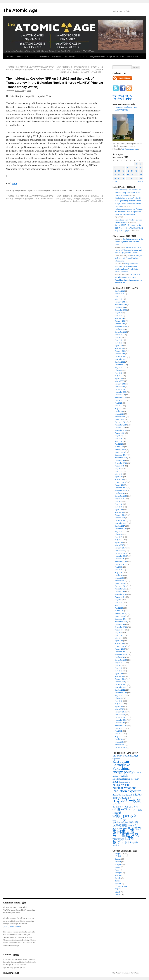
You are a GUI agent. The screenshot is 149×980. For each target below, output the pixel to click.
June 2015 (119, 603)
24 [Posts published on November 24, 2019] (115, 178)
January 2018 (120, 518)
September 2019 (121, 463)
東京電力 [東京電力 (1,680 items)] (134, 828)
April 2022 (119, 378)
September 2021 (121, 398)
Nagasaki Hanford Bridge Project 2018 (107, 56)
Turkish (118, 881)
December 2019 (121, 455)
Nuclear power (66, 190)
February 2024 (120, 321)
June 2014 (119, 635)
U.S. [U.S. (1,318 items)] (125, 798)
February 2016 (120, 581)
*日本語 (118, 856)
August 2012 (120, 695)
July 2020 (119, 436)
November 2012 (121, 687)
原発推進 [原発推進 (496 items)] (134, 822)
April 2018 (119, 510)
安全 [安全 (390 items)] (137, 825)
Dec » (141, 182)
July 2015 (119, 600)
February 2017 (120, 548)
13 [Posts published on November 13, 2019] (128, 171)
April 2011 (119, 739)
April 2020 (119, 444)
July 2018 (119, 501)
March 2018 (119, 512)
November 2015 (121, 589)
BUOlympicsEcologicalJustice (126, 107)
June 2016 (119, 570)
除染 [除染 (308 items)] (136, 843)
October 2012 (120, 690)
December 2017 (121, 521)
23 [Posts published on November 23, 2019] (141, 175)
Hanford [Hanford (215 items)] (115, 776)
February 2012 (120, 712)
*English (30, 190)
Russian (118, 875)
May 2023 (119, 343)
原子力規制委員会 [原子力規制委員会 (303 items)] (120, 822)
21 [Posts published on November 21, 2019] (132, 175)
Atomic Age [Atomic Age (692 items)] (131, 756)
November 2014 (121, 622)
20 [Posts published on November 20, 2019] (128, 175)
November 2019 (121, 458)
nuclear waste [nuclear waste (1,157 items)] (121, 785)
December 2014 (121, 619)
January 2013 (120, 682)
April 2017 (119, 542)
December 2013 (121, 652)
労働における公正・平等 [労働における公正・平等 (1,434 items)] (125, 818)
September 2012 (121, 693)
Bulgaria (47, 190)
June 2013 (119, 668)
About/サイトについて (27, 56)
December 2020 (121, 422)
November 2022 (121, 359)
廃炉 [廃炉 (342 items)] (125, 829)
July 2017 (119, 534)
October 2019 (120, 460)
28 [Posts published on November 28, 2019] (132, 178)
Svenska (118, 878)
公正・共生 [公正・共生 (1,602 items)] (129, 810)
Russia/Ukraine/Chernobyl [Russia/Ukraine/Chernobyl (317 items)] (123, 795)
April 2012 (119, 706)
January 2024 (120, 324)
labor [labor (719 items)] (115, 782)
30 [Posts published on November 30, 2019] (141, 178)
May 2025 (119, 299)
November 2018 (121, 490)
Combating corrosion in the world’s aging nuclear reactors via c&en (129, 242)
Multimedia (44, 56)
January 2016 (120, 583)
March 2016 (119, 578)
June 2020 (119, 439)
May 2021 (119, 408)
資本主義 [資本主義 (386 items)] (129, 842)
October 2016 (120, 559)
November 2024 (121, 305)
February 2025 (120, 302)
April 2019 (119, 477)
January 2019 (120, 485)
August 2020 (120, 433)
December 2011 (121, 717)
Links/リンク (133, 56)
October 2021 (120, 395)
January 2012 (120, 715)
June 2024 (119, 316)
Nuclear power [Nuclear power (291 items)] (124, 782)
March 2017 (119, 545)
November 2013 (121, 654)
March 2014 (119, 644)
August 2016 (120, 564)
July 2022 (119, 370)
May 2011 (119, 736)
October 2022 (120, 362)
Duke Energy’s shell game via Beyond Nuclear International (129, 258)
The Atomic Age (20, 10)
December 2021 (121, 389)
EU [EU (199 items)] (135, 773)
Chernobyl (55, 190)
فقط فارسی (122, 886)
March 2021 (119, 414)
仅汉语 (118, 892)
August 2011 (120, 728)
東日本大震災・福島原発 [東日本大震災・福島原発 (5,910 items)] (126, 833)
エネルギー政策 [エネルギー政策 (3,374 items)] (127, 801)
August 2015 (120, 597)
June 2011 (119, 734)
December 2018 (121, 488)
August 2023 (120, 335)
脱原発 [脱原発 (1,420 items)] (129, 839)
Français (118, 864)
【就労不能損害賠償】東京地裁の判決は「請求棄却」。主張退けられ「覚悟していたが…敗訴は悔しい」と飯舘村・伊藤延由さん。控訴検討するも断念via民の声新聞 (80, 70)
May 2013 (119, 671)
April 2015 (119, 608)
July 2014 (119, 633)
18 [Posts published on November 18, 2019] (119, 175)
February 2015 (120, 613)
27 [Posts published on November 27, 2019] (128, 178)
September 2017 (121, 529)
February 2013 (120, 679)
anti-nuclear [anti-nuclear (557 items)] (118, 756)
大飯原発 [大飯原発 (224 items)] (131, 826)
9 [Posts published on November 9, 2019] (141, 167)
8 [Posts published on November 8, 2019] (136, 167)
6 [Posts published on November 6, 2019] (128, 167)
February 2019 (120, 482)
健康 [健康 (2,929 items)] (116, 810)
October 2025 (120, 291)
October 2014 (120, 624)
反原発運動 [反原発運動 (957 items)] (120, 825)
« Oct (115, 182)
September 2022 (121, 365)
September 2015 (121, 594)
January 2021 (120, 419)
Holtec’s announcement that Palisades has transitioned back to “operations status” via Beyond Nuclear (129, 212)
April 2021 (119, 411)
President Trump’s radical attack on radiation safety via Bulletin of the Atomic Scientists (128, 193)
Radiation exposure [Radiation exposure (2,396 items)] (127, 791)
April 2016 (119, 575)
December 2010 (121, 747)
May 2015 (119, 605)
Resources (57, 56)
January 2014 (120, 649)
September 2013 (121, 660)
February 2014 (120, 646)
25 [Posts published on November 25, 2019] (119, 178)
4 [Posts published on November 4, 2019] (119, 167)
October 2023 (120, 329)
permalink (88, 190)
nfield (29, 91)
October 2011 (120, 723)
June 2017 (119, 537)
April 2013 (119, 674)
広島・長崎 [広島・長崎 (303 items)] (117, 829)
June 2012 (119, 701)
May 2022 (119, 376)
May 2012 (119, 704)
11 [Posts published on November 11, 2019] (119, 171)
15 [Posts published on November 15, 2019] (136, 171)
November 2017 (121, 523)
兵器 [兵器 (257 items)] (140, 810)
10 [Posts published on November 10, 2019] (115, 171)
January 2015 (120, 616)
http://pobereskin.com (130, 149)
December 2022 (121, 357)
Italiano (118, 867)
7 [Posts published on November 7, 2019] (132, 167)
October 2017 (120, 526)
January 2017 (120, 551)
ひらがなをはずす (122, 99)
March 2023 (119, 348)
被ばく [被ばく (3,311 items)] (119, 842)
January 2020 (120, 452)
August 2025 (120, 294)
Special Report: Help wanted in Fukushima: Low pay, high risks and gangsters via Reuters (129, 250)
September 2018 (121, 496)
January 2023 (120, 354)
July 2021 (119, 403)
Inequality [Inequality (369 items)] (135, 779)
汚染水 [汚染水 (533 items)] (116, 839)
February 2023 (120, 351)
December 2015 (121, 586)
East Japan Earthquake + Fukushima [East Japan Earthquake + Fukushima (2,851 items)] (123, 765)
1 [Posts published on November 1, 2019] (136, 164)
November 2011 (121, 720)
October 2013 (120, 657)
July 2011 (119, 731)
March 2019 (119, 480)
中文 (117, 889)
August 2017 (120, 531)
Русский (118, 884)
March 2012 (119, 709)
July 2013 (119, 665)
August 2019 (120, 466)
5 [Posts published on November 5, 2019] (123, 167)
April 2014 (119, 641)
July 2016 (119, 567)
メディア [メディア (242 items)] (116, 804)
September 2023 (121, 332)
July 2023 (119, 337)
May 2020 (119, 441)
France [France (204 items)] (139, 773)
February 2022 (120, 384)
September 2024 (121, 310)
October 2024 (120, 307)
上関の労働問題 (121, 110)
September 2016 (121, 562)
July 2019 (119, 469)
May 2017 (119, 540)
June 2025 (119, 296)
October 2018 (120, 493)
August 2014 (120, 630)
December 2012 (121, 685)
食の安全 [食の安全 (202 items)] (116, 845)
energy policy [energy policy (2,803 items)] (123, 772)
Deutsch (118, 859)
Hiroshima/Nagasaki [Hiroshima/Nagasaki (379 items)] (121, 779)
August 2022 (120, 367)
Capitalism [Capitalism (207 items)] (116, 759)
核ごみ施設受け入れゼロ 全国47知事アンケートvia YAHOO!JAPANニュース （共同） (129, 228)
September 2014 (121, 627)
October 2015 (120, 592)
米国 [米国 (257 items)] (122, 839)
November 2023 (121, 326)
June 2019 (119, 471)
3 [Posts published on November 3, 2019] (115, 167)
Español (118, 862)
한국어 (118, 895)
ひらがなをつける (122, 96)
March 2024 (119, 318)
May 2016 (119, 572)
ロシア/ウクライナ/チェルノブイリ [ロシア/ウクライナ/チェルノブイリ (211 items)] (126, 807)
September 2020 (121, 430)
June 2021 (119, 406)
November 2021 (121, 392)
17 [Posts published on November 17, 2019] (115, 175)
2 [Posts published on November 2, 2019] (141, 164)
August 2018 (120, 499)
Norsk (117, 870)
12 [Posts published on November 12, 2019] (123, 171)
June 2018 (119, 504)
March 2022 (119, 381)
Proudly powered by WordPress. (127, 973)
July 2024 (119, 313)
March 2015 (119, 611)
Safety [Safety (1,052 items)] (138, 794)
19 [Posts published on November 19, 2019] (123, 175)
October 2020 (120, 428)
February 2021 (120, 417)
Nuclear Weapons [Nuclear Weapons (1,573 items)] (124, 788)
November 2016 (121, 556)
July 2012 (119, 698)
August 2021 (120, 400)
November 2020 (121, 425)
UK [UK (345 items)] (130, 798)
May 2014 (119, 638)
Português (119, 873)
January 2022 (120, 387)
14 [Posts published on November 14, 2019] (132, 171)
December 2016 (121, 553)
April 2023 (119, 346)
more (14, 184)
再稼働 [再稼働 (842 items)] (117, 813)
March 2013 (119, 676)
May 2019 (119, 474)
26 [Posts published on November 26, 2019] (123, 178)
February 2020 (120, 449)
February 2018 (120, 515)
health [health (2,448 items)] (123, 775)
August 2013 (120, 663)
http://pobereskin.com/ (12, 926)
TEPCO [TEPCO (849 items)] (117, 798)
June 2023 (119, 340)
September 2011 (121, 726)
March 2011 (119, 742)
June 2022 (119, 373)
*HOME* (10, 56)
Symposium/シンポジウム (76, 56)
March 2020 (119, 447)
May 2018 (119, 507)
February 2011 (120, 745)
